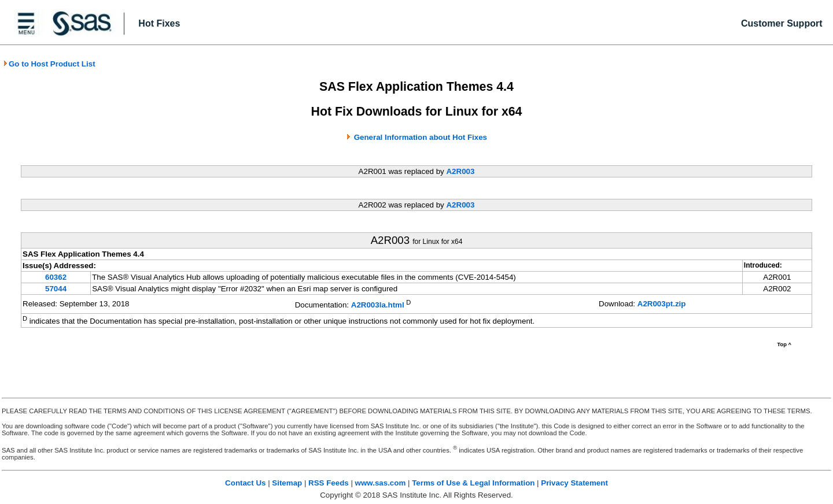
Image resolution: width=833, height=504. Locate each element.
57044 (56, 289)
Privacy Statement (574, 483)
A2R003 (460, 171)
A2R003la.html (378, 305)
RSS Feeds (329, 483)
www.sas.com (381, 483)
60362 (56, 277)
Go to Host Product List (49, 64)
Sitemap (287, 483)
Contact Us (245, 483)
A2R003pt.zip (662, 304)
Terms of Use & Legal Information (473, 483)
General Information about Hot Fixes (421, 137)
